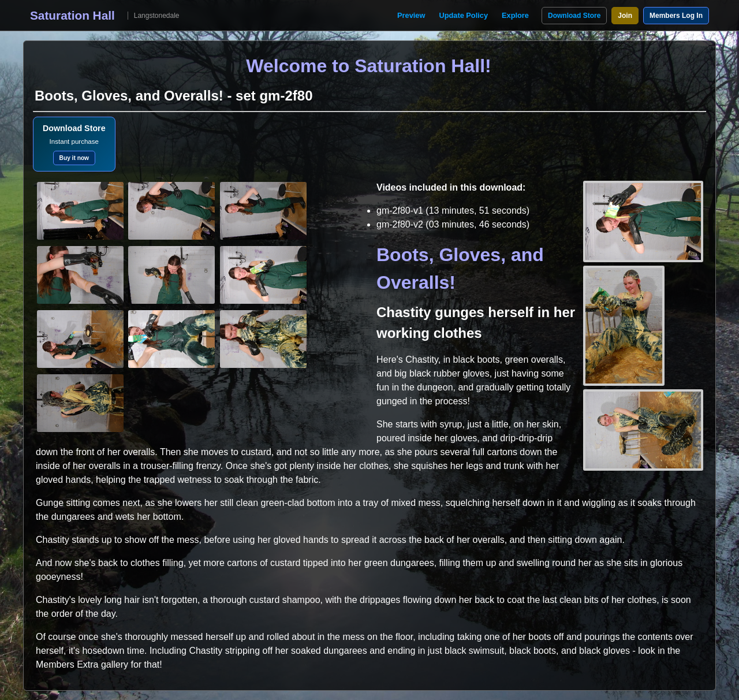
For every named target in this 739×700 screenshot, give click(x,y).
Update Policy (463, 15)
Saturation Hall (72, 15)
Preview (411, 15)
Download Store (574, 16)
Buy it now (74, 158)
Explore (515, 15)
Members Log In (676, 16)
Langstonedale (157, 16)
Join (625, 16)
